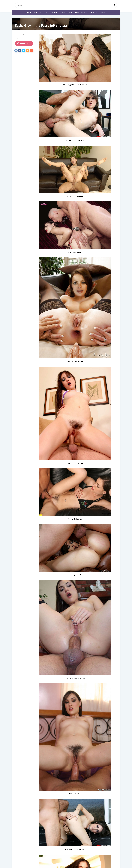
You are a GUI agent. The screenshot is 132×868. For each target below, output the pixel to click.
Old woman (94, 13)
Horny (77, 13)
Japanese (84, 13)
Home (29, 13)
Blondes (62, 13)
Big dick (54, 13)
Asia (41, 13)
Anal (35, 13)
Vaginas (102, 13)
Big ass (47, 13)
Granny (70, 13)
